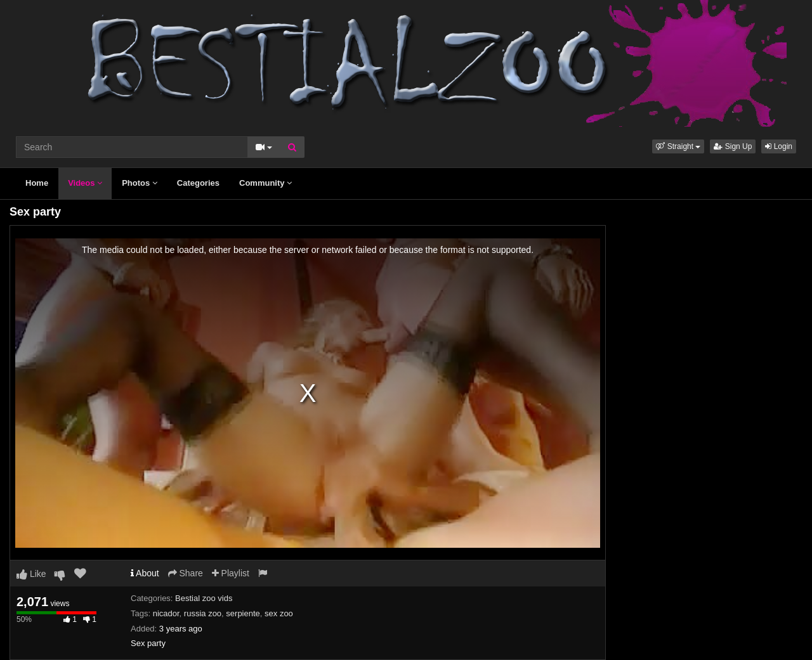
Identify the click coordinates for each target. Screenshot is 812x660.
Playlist (231, 573)
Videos (85, 183)
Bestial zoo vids (204, 598)
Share (186, 573)
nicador (166, 613)
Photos (140, 183)
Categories (198, 183)
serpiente (243, 613)
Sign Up (733, 146)
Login (779, 146)
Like (31, 574)
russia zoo (203, 613)
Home (37, 183)
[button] (678, 146)
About (145, 573)
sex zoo (279, 613)
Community (265, 183)
